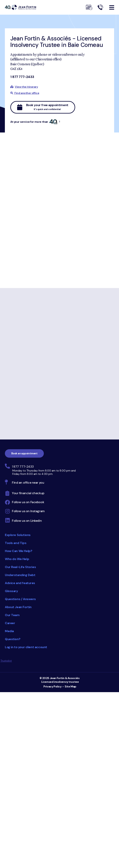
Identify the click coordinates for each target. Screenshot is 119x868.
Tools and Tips (16, 543)
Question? (13, 639)
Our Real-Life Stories (20, 567)
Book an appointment (24, 453)
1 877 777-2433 (22, 77)
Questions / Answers (20, 599)
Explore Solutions (18, 535)
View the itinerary (26, 87)
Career (10, 623)
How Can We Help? (19, 551)
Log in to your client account (26, 647)
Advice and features (20, 583)
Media (9, 631)
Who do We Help (17, 559)
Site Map (71, 686)
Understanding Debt (20, 575)
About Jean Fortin (18, 607)
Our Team (12, 615)
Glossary (11, 591)
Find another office (25, 93)
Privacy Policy (52, 686)
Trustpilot (6, 661)
